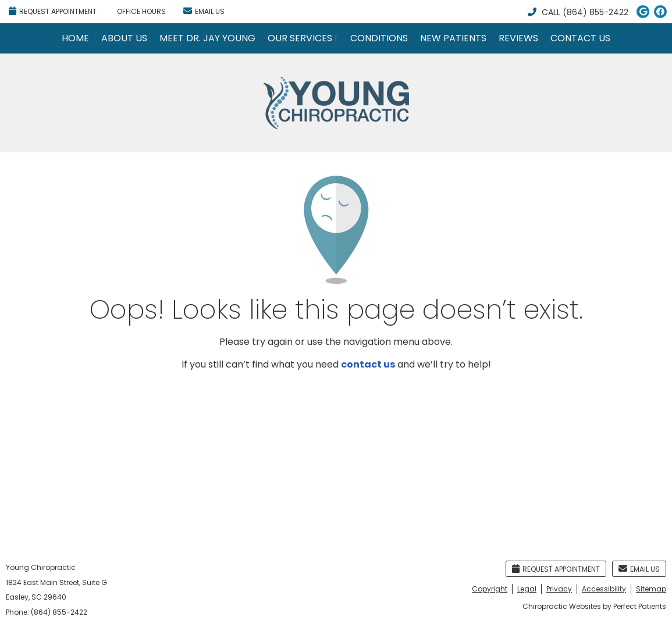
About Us (124, 38)
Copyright (490, 589)
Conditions (379, 38)
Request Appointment (53, 11)
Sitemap (651, 589)
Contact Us (580, 38)
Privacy (559, 589)
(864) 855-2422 (595, 12)
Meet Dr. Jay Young (207, 38)
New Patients (453, 38)
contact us (368, 364)
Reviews (518, 38)
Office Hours (141, 11)
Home (75, 38)
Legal (527, 589)
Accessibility (604, 589)
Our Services (300, 38)
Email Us (204, 11)
